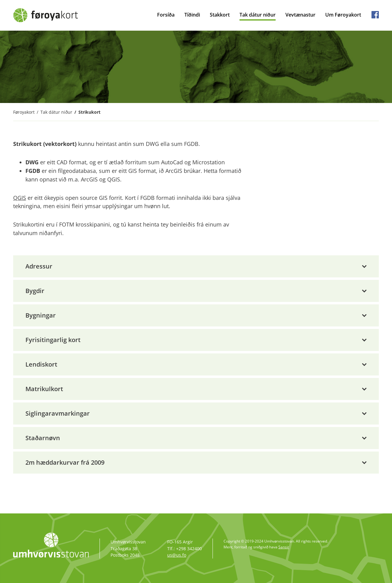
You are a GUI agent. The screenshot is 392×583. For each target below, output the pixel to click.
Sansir (284, 547)
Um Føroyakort (343, 15)
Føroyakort (24, 112)
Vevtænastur (300, 15)
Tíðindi (192, 15)
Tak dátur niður (258, 15)
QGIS (20, 198)
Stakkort (220, 15)
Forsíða (166, 15)
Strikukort (89, 112)
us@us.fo (177, 555)
